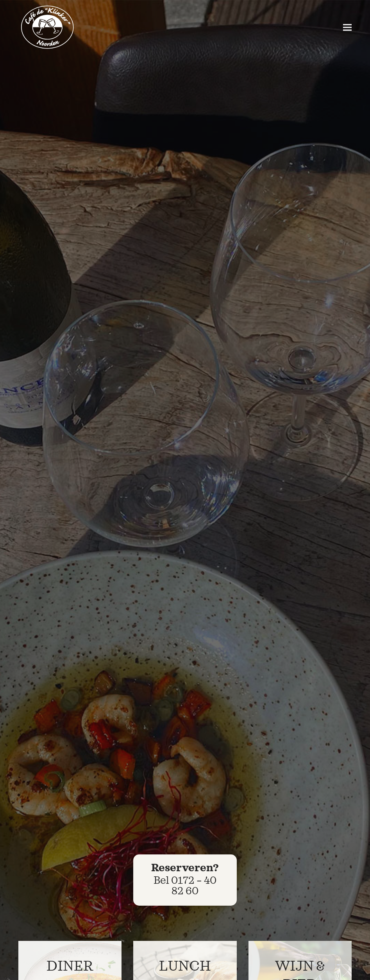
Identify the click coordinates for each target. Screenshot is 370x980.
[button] (347, 28)
